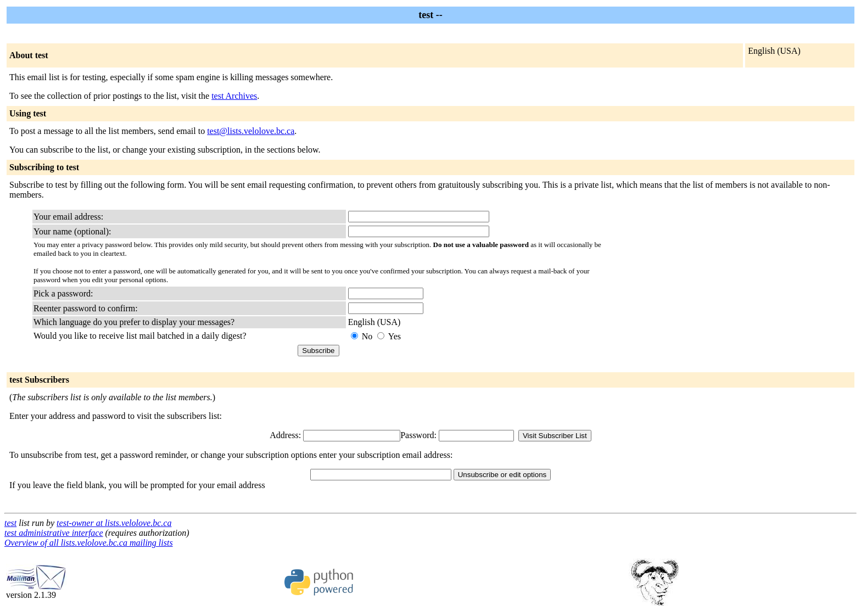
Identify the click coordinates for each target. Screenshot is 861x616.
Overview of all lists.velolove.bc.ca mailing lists (89, 543)
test (10, 523)
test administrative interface (54, 533)
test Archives (234, 96)
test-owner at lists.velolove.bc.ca (114, 523)
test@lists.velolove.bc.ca (251, 131)
